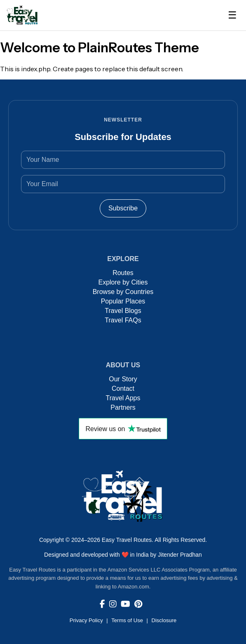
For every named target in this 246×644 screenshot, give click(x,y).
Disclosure (164, 620)
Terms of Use (127, 620)
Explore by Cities (123, 282)
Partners (123, 407)
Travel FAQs (123, 320)
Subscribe (123, 208)
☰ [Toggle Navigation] (232, 15)
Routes (123, 273)
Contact (123, 388)
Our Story (123, 379)
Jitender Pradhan (180, 555)
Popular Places (123, 301)
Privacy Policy (86, 620)
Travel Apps (123, 398)
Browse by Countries (123, 292)
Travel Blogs (123, 311)
